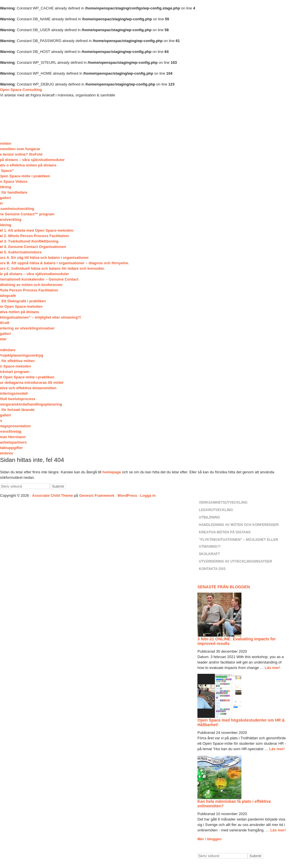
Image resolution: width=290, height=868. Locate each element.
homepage (112, 472)
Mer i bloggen (210, 839)
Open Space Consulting (21, 90)
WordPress (127, 495)
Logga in (148, 495)
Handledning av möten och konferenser (239, 525)
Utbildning (209, 517)
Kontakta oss (212, 569)
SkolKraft (209, 554)
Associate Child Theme (52, 495)
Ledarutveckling (216, 510)
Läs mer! (273, 668)
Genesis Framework (97, 495)
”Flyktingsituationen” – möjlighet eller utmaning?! (238, 543)
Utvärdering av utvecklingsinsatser (235, 561)
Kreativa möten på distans (225, 532)
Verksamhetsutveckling (223, 502)
